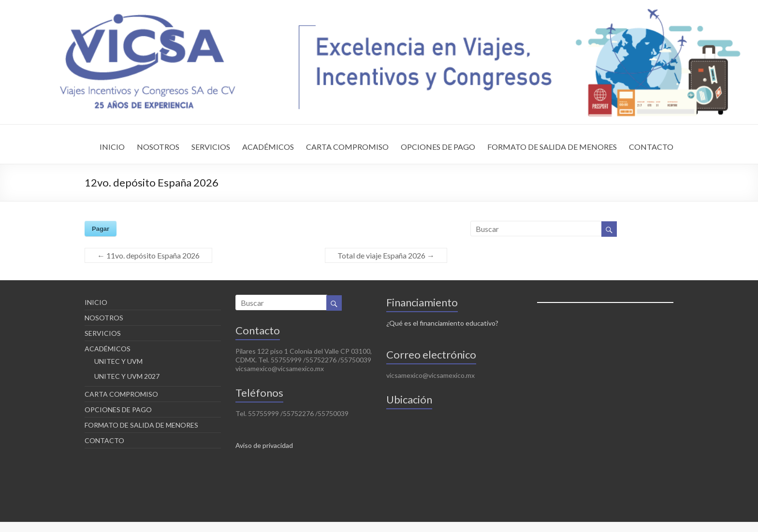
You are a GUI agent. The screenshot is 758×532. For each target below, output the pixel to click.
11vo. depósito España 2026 (148, 255)
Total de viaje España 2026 (386, 255)
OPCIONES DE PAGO (438, 147)
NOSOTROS (158, 147)
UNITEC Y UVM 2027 (127, 376)
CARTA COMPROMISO (347, 147)
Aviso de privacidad (264, 445)
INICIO (112, 147)
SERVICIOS (211, 147)
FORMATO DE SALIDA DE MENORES (552, 147)
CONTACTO (651, 147)
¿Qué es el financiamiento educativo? (442, 323)
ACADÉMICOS (268, 147)
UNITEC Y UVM (118, 361)
